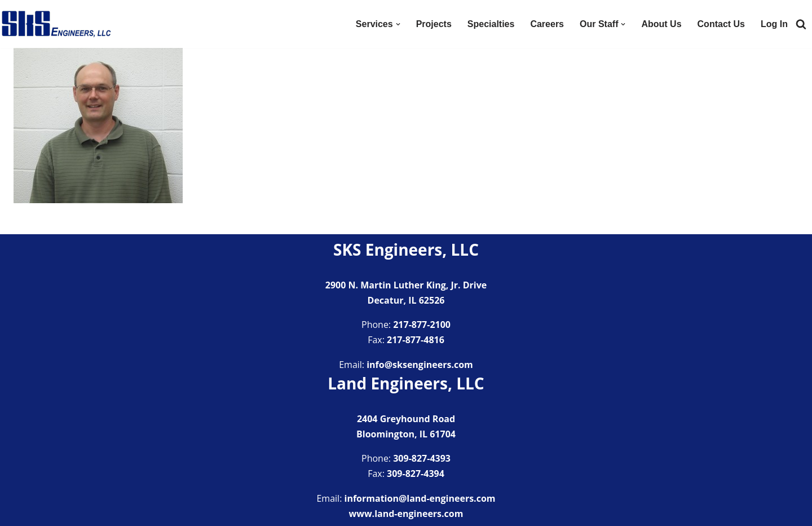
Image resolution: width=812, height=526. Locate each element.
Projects (434, 24)
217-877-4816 (416, 340)
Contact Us (721, 24)
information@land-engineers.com (420, 498)
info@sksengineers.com (420, 365)
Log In (774, 24)
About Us (661, 24)
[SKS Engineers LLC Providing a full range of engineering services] (56, 24)
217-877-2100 (422, 325)
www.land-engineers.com (406, 514)
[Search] (801, 24)
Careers (547, 24)
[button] (398, 24)
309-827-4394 (416, 474)
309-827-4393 (422, 458)
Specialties (491, 24)
